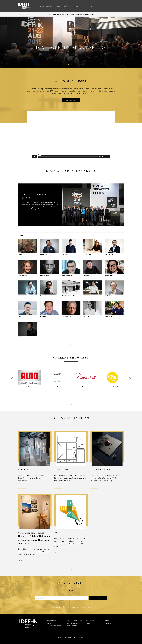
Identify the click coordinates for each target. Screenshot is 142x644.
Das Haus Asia (62, 470)
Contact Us (108, 623)
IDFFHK (69, 637)
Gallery (88, 623)
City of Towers (25, 470)
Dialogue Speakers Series (74, 620)
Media (83, 6)
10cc (56, 533)
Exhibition (67, 6)
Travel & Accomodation (54, 626)
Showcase (58, 6)
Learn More (71, 59)
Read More (22, 487)
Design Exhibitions (72, 626)
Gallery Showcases (72, 623)
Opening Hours (52, 620)
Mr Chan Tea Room (100, 470)
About (42, 6)
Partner (107, 620)
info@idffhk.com (85, 607)
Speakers (49, 6)
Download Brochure (71, 100)
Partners (75, 6)
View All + (71, 344)
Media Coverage (90, 620)
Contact (90, 6)
